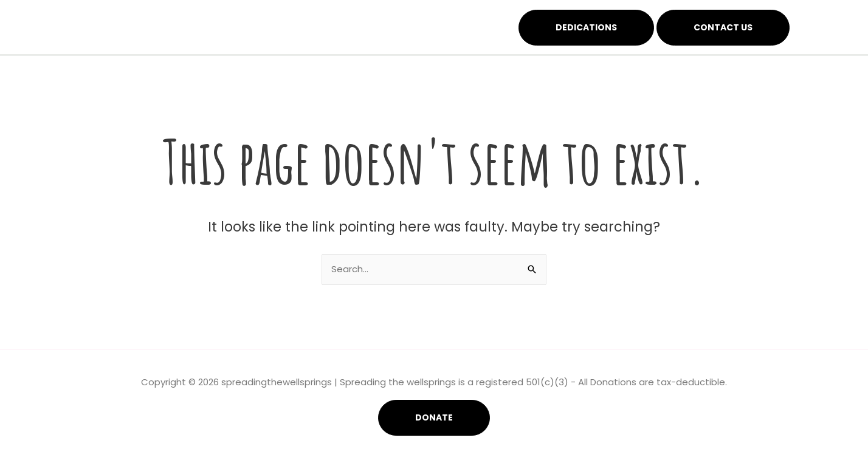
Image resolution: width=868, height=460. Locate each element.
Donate (434, 417)
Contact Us (723, 27)
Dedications (586, 27)
